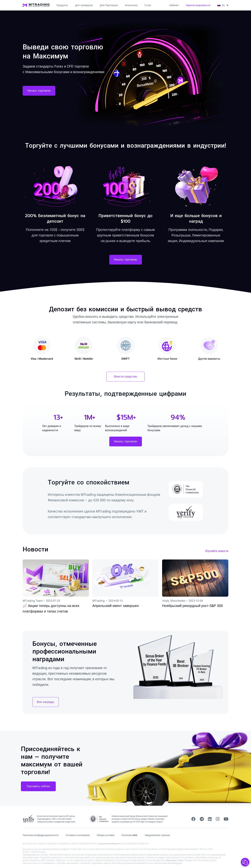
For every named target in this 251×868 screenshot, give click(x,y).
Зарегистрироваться (198, 5)
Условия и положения (78, 835)
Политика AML (130, 835)
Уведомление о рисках (157, 835)
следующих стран (174, 860)
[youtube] (226, 819)
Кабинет (174, 5)
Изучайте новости (217, 551)
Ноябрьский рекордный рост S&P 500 (192, 606)
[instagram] (218, 819)
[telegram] (202, 819)
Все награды (46, 702)
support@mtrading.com (110, 844)
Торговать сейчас (38, 786)
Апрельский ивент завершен (116, 606)
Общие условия (106, 835)
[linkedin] (210, 819)
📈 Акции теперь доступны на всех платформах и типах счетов (51, 609)
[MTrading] (36, 5)
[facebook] (193, 819)
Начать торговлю (39, 91)
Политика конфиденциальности (41, 835)
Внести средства (125, 376)
